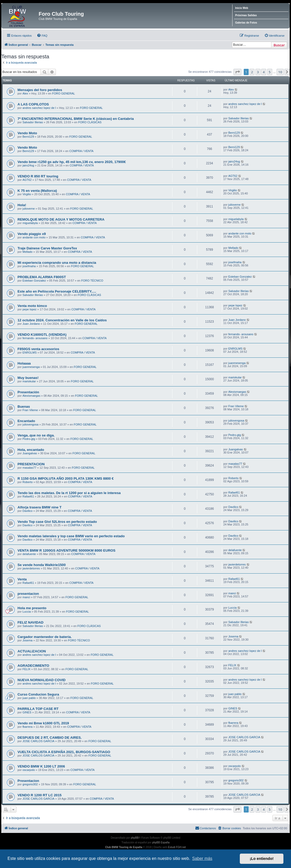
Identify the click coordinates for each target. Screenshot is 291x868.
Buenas (24, 407)
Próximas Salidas (246, 15)
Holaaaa (24, 363)
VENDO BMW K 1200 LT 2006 (41, 766)
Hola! (22, 205)
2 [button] (252, 72)
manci (26, 597)
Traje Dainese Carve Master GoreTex (47, 248)
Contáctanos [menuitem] (206, 828)
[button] (237, 72)
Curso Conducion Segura (38, 694)
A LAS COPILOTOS (33, 104)
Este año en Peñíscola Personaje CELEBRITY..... (57, 291)
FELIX (27, 669)
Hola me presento (32, 608)
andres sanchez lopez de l (39, 108)
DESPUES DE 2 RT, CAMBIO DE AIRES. (50, 738)
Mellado (28, 252)
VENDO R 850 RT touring (38, 176)
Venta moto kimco (32, 306)
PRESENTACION (31, 464)
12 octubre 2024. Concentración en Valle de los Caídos (62, 320)
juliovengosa (30, 424)
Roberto (28, 482)
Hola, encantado (31, 450)
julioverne (29, 209)
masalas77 (29, 468)
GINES (27, 712)
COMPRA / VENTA (81, 151)
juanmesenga (31, 367)
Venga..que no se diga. (36, 435)
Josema (28, 640)
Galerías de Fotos (246, 23)
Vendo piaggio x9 (32, 234)
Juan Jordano (31, 324)
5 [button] (270, 72)
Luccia (27, 612)
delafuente (29, 554)
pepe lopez (30, 309)
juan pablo (29, 698)
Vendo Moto (27, 133)
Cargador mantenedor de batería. (45, 637)
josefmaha (29, 266)
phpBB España (161, 842)
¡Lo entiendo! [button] (262, 859)
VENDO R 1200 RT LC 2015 (40, 795)
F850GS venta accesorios (38, 349)
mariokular (29, 381)
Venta (22, 579)
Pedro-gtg (29, 439)
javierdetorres (31, 568)
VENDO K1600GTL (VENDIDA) (42, 335)
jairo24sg (28, 165)
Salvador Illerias (33, 122)
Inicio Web (242, 8)
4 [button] (264, 72)
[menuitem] (42, 36)
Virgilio (27, 194)
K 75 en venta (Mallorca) (37, 191)
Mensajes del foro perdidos (40, 90)
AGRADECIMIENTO (33, 666)
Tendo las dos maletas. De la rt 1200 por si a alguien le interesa (69, 493)
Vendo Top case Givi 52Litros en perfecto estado (57, 522)
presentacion (28, 594)
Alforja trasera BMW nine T (40, 507)
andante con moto (34, 237)
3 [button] (258, 72)
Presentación (28, 392)
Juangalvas (30, 453)
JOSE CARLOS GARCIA (38, 741)
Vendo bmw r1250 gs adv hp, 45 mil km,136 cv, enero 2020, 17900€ (72, 162)
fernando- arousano (35, 338)
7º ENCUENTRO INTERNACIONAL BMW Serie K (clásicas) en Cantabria (76, 119)
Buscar (279, 45)
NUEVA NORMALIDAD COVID (42, 680)
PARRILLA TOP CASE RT (38, 709)
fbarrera (28, 727)
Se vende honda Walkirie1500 (42, 565)
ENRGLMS (30, 352)
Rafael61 (28, 496)
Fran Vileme (30, 410)
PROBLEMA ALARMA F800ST (42, 277)
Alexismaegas (31, 396)
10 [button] (280, 72)
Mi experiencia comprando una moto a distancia (57, 263)
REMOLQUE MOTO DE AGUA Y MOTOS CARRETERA (61, 219)
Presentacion (28, 781)
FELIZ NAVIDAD (30, 622)
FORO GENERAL (64, 93)
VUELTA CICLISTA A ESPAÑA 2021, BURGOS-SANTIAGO (64, 752)
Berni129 (28, 137)
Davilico (28, 511)
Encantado (26, 421)
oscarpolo (29, 770)
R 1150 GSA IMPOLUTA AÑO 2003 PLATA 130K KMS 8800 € (66, 478)
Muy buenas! (28, 378)
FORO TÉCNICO (92, 281)
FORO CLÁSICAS (90, 122)
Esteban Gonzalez (34, 281)
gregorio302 (30, 784)
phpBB (135, 838)
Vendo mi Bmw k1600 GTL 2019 (43, 723)
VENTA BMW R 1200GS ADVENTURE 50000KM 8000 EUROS (66, 550)
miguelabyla (30, 223)
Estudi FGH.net (177, 847)
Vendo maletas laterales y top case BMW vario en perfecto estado (71, 536)
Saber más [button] (202, 858)
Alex (25, 93)
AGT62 (27, 180)
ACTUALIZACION (32, 651)
